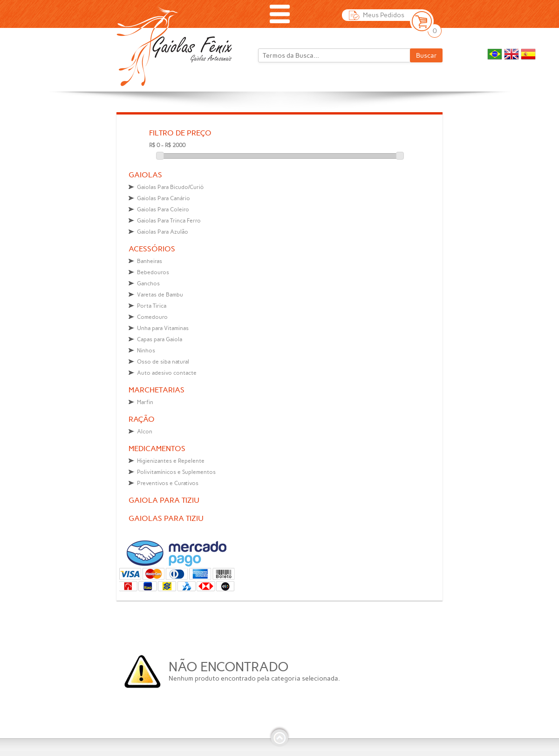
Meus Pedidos (384, 15)
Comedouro (152, 317)
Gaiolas (145, 175)
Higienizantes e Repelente (171, 461)
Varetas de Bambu (160, 295)
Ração (142, 419)
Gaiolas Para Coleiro (163, 209)
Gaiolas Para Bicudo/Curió (170, 187)
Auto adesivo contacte (167, 373)
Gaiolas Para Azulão (163, 232)
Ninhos (146, 351)
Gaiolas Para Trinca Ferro (169, 221)
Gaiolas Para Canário (164, 198)
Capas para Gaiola (160, 339)
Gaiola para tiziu (164, 500)
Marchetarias (157, 390)
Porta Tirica (152, 306)
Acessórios (152, 249)
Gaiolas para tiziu (166, 518)
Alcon (145, 432)
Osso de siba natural (163, 362)
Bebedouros (153, 272)
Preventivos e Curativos (168, 483)
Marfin (145, 402)
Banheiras (150, 261)
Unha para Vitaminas (163, 328)
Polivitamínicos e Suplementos (176, 472)
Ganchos (148, 283)
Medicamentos (157, 449)
